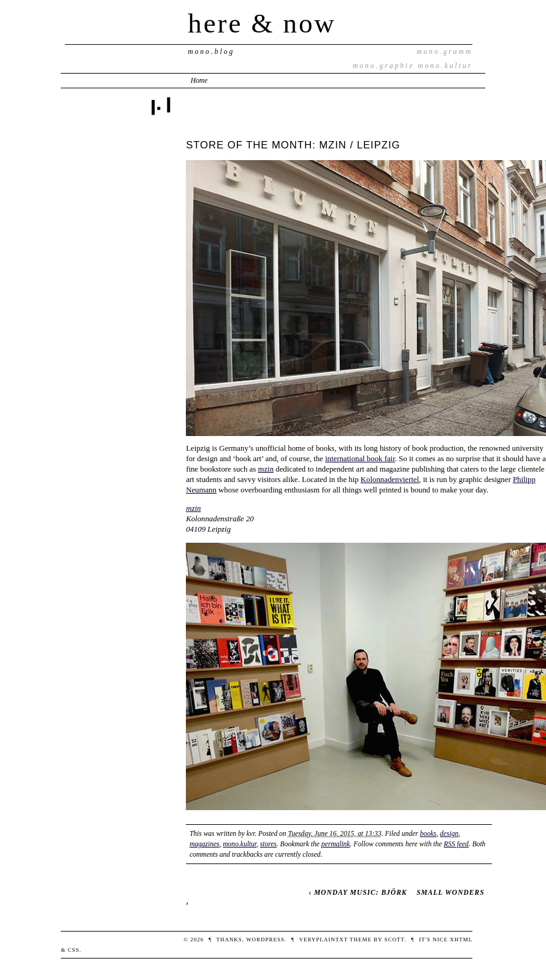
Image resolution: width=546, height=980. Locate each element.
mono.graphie (383, 66)
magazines (205, 844)
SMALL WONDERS (451, 892)
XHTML (461, 940)
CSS (73, 950)
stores (268, 844)
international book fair (360, 459)
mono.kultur (445, 66)
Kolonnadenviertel (390, 480)
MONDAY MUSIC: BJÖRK (361, 892)
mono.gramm (444, 52)
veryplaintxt (323, 940)
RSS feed (456, 844)
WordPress (265, 940)
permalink (336, 844)
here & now (262, 23)
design (449, 833)
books (428, 833)
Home (199, 80)
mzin (266, 469)
